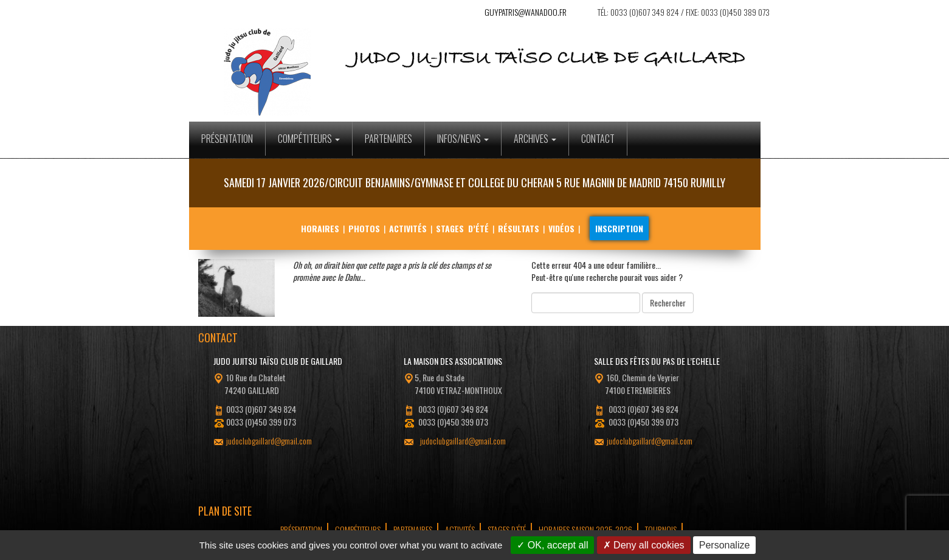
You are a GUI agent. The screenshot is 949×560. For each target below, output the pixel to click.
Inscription (619, 228)
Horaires (320, 228)
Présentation (227, 139)
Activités (408, 228)
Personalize (725, 545)
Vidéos (561, 228)
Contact (598, 139)
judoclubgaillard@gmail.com (269, 441)
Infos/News (463, 139)
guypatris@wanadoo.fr (526, 12)
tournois (661, 529)
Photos (364, 228)
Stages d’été (462, 228)
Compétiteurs (309, 139)
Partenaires (388, 139)
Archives (535, 139)
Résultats (519, 228)
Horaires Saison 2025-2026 (585, 529)
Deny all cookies (644, 545)
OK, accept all (552, 545)
